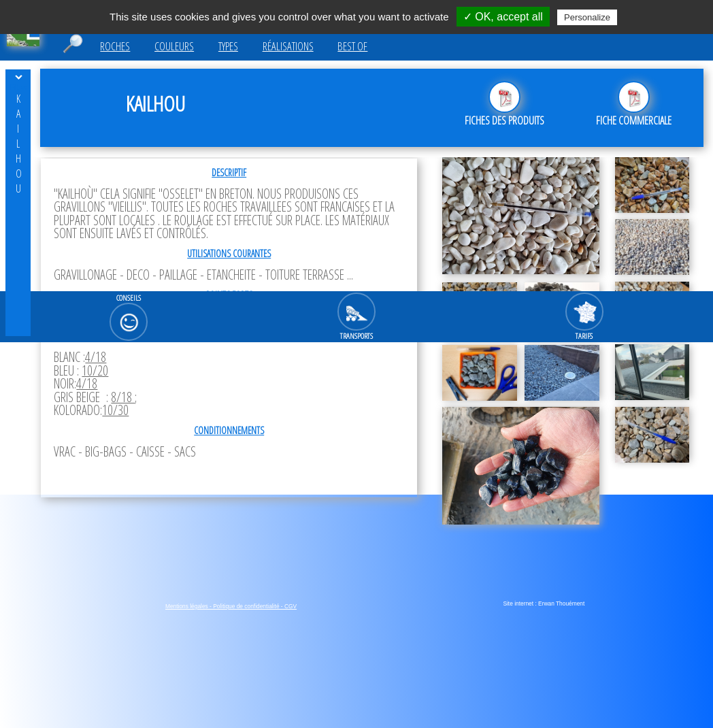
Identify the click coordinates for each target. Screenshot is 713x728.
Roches (115, 46)
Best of (352, 46)
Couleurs (174, 46)
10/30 (115, 410)
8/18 (123, 397)
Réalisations (288, 46)
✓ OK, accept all (503, 17)
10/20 (95, 370)
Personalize (587, 17)
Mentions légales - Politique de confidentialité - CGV (231, 606)
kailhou (18, 144)
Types (228, 46)
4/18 (96, 357)
